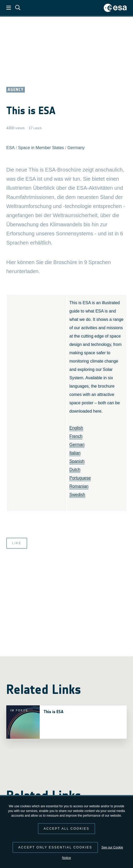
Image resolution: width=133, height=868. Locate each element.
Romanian (79, 486)
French (76, 436)
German (77, 445)
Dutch (75, 470)
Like (17, 543)
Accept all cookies (66, 829)
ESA (10, 148)
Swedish (77, 495)
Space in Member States (41, 148)
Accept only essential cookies (55, 847)
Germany (76, 148)
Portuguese (80, 478)
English (76, 428)
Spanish (77, 461)
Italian (75, 453)
